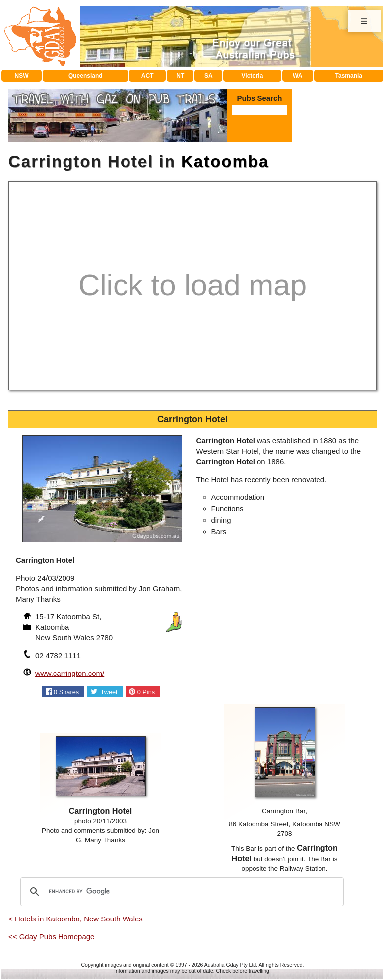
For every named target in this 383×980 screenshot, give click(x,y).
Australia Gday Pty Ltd (230, 965)
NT (180, 76)
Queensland (86, 76)
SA (209, 76)
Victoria (253, 76)
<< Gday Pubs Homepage (51, 937)
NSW (22, 76)
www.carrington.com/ (70, 673)
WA (297, 76)
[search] (181, 892)
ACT (148, 76)
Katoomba (225, 161)
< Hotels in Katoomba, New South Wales (76, 919)
